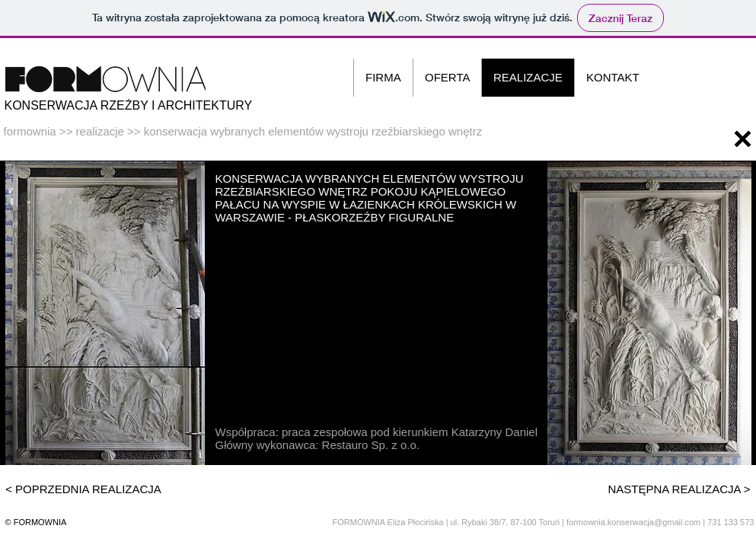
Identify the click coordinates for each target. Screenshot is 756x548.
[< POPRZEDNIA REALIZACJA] (84, 489)
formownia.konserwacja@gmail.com (633, 522)
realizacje (100, 131)
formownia (30, 131)
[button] (649, 313)
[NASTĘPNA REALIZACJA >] (679, 489)
